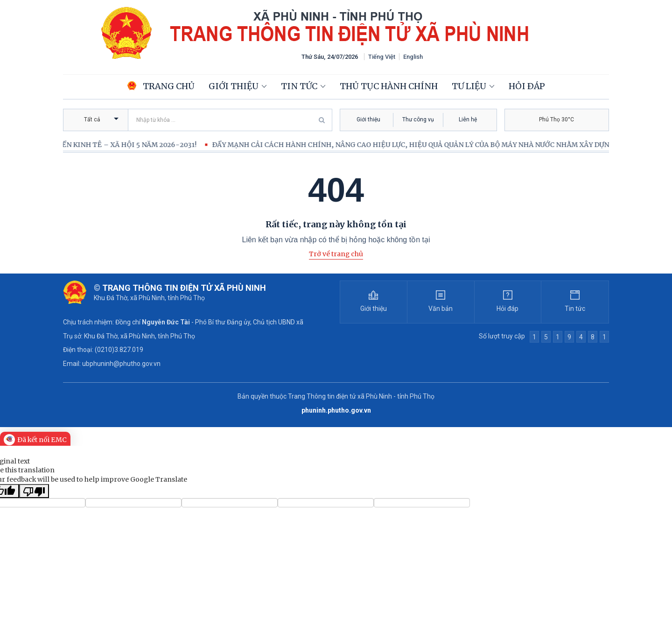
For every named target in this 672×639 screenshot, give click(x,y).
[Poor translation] (34, 491)
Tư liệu (469, 86)
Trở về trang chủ (336, 254)
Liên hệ (468, 119)
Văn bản (441, 309)
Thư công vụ (418, 119)
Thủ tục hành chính (389, 86)
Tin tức (299, 86)
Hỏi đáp (527, 86)
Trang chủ (161, 86)
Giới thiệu (234, 86)
